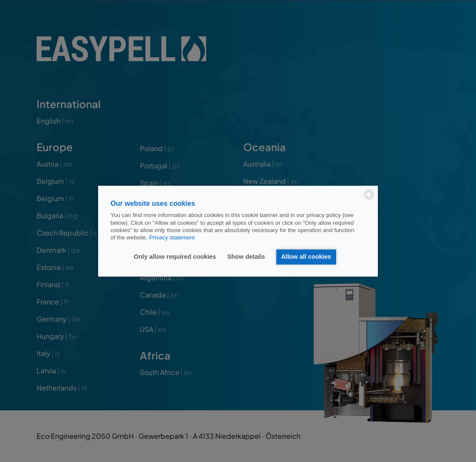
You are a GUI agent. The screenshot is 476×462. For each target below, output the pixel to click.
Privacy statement (172, 238)
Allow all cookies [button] (306, 257)
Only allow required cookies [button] (175, 257)
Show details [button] (246, 257)
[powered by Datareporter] (369, 199)
